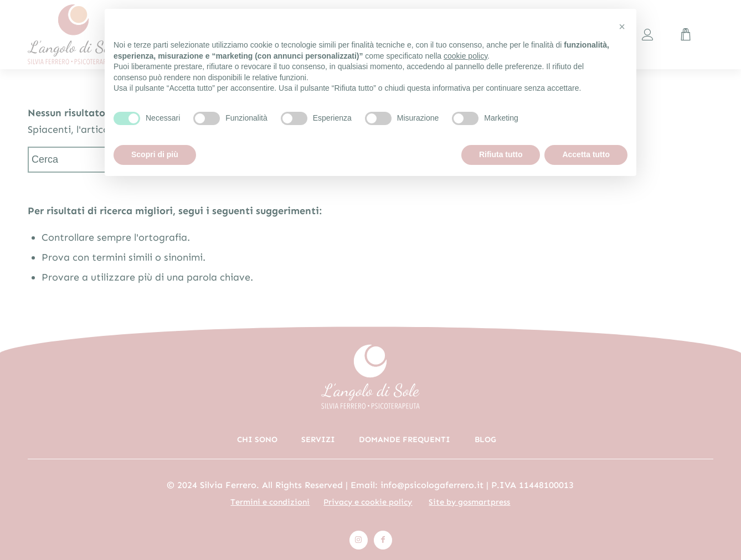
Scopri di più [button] (155, 154)
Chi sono (257, 439)
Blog (485, 439)
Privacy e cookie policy (368, 502)
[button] (622, 27)
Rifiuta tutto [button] (501, 154)
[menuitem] (648, 35)
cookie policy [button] (465, 56)
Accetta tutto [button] (586, 154)
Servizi (318, 439)
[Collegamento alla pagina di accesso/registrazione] (648, 35)
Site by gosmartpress (469, 502)
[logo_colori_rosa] (94, 35)
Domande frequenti (405, 439)
